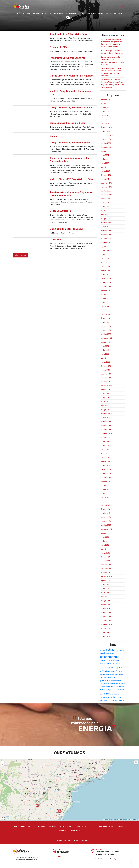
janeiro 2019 (106, 418)
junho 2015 (105, 589)
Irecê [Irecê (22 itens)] (122, 674)
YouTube (85, 840)
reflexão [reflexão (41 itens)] (114, 683)
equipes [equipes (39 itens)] (112, 671)
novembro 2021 (107, 282)
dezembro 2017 (107, 469)
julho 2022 (105, 251)
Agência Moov (118, 859)
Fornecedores (58, 14)
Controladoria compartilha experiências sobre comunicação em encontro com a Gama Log (113, 61)
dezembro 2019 (107, 374)
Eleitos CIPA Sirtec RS (60, 211)
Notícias (48, 14)
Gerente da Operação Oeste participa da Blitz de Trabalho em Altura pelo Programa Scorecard (112, 72)
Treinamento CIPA (59, 47)
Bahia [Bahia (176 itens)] (109, 650)
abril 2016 (105, 549)
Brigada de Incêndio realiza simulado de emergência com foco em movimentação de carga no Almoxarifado (112, 43)
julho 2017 (105, 489)
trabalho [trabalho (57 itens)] (115, 697)
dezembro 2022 (107, 231)
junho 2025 (105, 111)
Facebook (59, 840)
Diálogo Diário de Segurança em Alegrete (70, 143)
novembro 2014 (107, 617)
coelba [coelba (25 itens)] (112, 653)
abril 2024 (105, 167)
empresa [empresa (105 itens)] (118, 667)
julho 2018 (105, 442)
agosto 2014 (106, 629)
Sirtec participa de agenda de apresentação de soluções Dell (112, 52)
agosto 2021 (106, 294)
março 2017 (106, 505)
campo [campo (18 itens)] (122, 650)
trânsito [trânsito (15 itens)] (121, 697)
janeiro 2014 (106, 636)
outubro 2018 (106, 430)
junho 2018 (105, 446)
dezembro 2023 (107, 183)
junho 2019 (105, 398)
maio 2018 (105, 450)
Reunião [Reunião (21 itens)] (121, 684)
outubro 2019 (106, 382)
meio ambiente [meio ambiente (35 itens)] (106, 677)
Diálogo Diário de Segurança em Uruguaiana (71, 76)
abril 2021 (105, 310)
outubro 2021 (106, 286)
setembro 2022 (107, 243)
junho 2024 (105, 159)
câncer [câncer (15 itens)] (120, 664)
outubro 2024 (106, 143)
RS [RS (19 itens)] (109, 686)
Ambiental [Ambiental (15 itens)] (103, 650)
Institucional (38, 14)
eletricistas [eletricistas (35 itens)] (109, 667)
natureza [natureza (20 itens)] (115, 677)
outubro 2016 (106, 525)
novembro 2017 (107, 473)
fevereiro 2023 (106, 223)
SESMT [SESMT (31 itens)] (123, 690)
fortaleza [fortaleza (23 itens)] (110, 674)
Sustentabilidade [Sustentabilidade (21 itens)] (105, 697)
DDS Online (55, 239)
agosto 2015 (106, 581)
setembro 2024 (107, 147)
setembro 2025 (107, 99)
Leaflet (115, 820)
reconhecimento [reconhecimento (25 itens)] (106, 684)
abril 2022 (105, 263)
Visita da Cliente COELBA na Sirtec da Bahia (71, 179)
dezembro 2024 (107, 135)
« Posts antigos (21, 255)
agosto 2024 (106, 151)
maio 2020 (105, 354)
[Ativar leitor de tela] (19, 13)
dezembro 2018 (107, 422)
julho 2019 (105, 394)
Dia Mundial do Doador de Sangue (66, 229)
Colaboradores (71, 14)
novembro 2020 (107, 330)
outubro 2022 (106, 239)
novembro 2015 (107, 569)
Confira (53, 136)
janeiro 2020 (106, 370)
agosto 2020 (106, 342)
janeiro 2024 (106, 179)
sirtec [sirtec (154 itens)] (108, 694)
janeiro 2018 (106, 465)
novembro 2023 (107, 187)
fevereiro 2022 (106, 270)
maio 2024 (105, 163)
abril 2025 (105, 119)
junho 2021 (105, 302)
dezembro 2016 (107, 517)
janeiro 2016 (106, 561)
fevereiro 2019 (106, 414)
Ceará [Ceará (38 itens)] (102, 653)
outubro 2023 (106, 191)
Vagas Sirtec (118, 14)
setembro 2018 (107, 434)
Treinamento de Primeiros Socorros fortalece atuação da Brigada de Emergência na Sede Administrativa (113, 83)
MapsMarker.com (108, 820)
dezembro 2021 (107, 278)
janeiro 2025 (106, 131)
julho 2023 (105, 203)
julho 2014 (105, 633)
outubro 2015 (106, 573)
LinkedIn (77, 840)
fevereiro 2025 (106, 127)
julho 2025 (105, 107)
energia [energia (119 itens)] (105, 671)
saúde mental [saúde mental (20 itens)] (120, 686)
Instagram (68, 840)
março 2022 (106, 267)
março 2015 (106, 601)
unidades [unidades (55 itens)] (104, 700)
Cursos (100, 14)
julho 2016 (105, 537)
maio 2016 (105, 545)
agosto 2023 (106, 199)
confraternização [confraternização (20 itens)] (114, 660)
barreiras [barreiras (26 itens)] (116, 650)
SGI (79, 14)
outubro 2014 (106, 621)
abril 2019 (105, 406)
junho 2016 (105, 541)
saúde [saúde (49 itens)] (113, 686)
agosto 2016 (106, 533)
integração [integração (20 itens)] (116, 675)
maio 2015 (105, 593)
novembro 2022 (107, 235)
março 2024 (106, 171)
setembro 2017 (107, 481)
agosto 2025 (106, 103)
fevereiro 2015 (106, 605)
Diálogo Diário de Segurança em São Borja (71, 107)
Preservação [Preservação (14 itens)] (112, 681)
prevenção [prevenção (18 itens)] (118, 681)
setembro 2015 (107, 577)
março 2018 (106, 457)
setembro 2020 (107, 338)
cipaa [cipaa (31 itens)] (107, 653)
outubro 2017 (106, 477)
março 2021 (106, 314)
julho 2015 (105, 585)
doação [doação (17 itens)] (102, 668)
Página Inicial (26, 14)
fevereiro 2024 (106, 175)
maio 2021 (105, 306)
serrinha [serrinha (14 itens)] (114, 690)
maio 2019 (105, 402)
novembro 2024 (107, 139)
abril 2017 (105, 501)
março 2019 (106, 410)
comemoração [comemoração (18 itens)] (104, 660)
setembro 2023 (107, 195)
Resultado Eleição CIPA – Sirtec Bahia (68, 34)
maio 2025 (105, 115)
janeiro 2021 (106, 322)
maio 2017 (105, 497)
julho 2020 (105, 346)
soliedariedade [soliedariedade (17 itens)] (115, 694)
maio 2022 (105, 259)
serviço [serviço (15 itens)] (118, 690)
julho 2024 (105, 155)
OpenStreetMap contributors (131, 820)
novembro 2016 (107, 521)
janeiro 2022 (106, 274)
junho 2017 (105, 493)
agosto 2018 (106, 438)
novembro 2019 (107, 378)
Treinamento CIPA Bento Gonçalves (67, 58)
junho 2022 (105, 255)
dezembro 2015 (107, 565)
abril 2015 (105, 597)
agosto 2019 (106, 390)
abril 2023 (105, 215)
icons (118, 820)
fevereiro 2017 (106, 509)
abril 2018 (105, 453)
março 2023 (106, 219)
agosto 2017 (106, 485)
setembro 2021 (107, 290)
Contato (108, 14)
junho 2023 (105, 207)
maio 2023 (105, 211)
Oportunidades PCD (89, 14)
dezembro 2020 (107, 326)
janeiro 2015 (106, 609)
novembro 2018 (107, 426)
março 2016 (106, 553)
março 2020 (106, 362)
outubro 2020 (106, 334)
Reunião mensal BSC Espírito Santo (67, 123)
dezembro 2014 (107, 613)
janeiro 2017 (106, 513)
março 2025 (106, 123)
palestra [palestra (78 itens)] (104, 680)
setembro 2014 (107, 625)
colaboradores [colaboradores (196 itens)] (110, 657)
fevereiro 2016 (106, 557)
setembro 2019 (107, 386)
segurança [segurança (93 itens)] (106, 689)
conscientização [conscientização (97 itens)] (109, 663)
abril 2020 (105, 358)
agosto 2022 (106, 247)
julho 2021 (105, 298)
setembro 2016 (107, 529)
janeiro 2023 (106, 227)
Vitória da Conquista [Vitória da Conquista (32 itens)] (116, 700)
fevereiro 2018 (106, 461)
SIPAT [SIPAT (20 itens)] (102, 694)
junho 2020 (105, 350)
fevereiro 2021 (106, 318)
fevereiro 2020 (106, 366)
